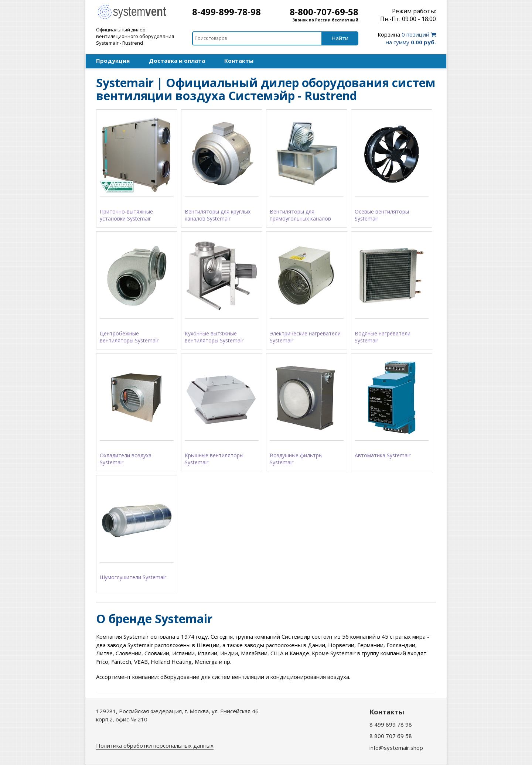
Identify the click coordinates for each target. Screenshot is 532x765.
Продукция (113, 61)
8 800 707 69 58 (391, 736)
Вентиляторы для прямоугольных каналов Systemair (300, 215)
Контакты (239, 61)
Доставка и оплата (177, 61)
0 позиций (407, 38)
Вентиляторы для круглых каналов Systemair (218, 215)
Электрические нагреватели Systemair (305, 337)
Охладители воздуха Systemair (126, 459)
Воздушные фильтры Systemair (296, 459)
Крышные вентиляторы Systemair (214, 459)
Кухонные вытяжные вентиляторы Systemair (214, 337)
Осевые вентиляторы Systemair (382, 215)
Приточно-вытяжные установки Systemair (126, 215)
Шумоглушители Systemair (133, 577)
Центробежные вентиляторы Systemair (129, 337)
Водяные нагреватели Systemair (383, 337)
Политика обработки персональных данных (155, 745)
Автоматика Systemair (383, 455)
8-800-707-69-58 (324, 12)
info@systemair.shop (396, 748)
